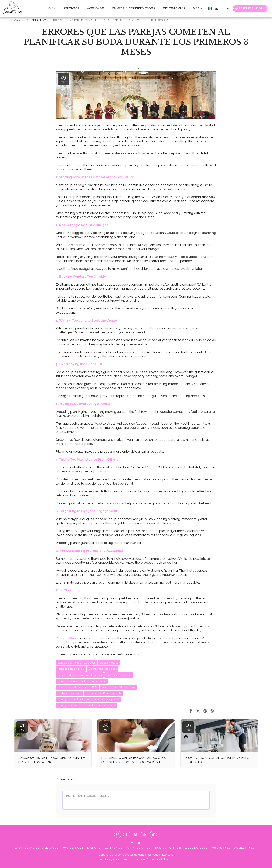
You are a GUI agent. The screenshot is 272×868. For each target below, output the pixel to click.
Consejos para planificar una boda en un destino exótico (97, 654)
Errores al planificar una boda (103, 693)
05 (105, 727)
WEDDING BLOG (36, 20)
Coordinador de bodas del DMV (77, 687)
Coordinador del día (119, 675)
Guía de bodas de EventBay (118, 687)
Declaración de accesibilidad (153, 859)
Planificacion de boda (71, 669)
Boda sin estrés (109, 663)
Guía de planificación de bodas (76, 663)
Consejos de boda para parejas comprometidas (87, 705)
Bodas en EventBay (69, 693)
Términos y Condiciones (114, 859)
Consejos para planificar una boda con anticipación (89, 699)
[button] (217, 9)
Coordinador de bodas (103, 669)
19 (188, 727)
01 (22, 727)
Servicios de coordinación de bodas (80, 675)
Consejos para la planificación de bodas (82, 681)
